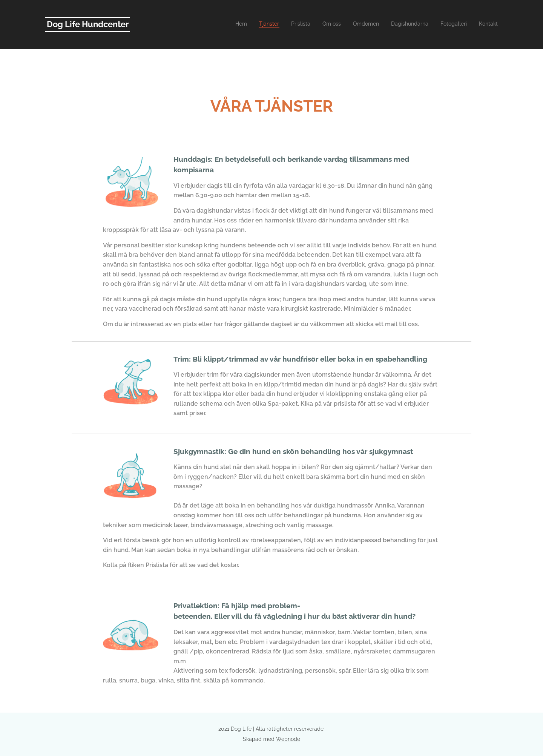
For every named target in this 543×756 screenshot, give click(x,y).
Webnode (288, 739)
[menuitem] (415, 25)
